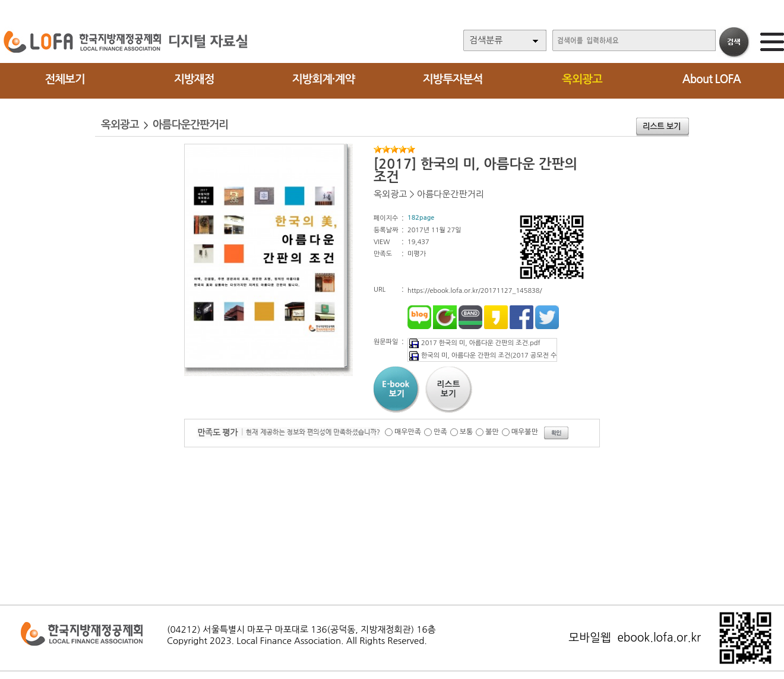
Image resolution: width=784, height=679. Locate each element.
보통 (467, 432)
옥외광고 (582, 79)
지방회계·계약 (324, 79)
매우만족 (408, 432)
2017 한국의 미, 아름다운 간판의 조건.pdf (474, 343)
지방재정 (194, 79)
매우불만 (525, 432)
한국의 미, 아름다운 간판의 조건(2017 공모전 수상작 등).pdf (500, 356)
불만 (492, 432)
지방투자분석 (453, 79)
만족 (440, 432)
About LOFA (712, 79)
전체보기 (64, 79)
